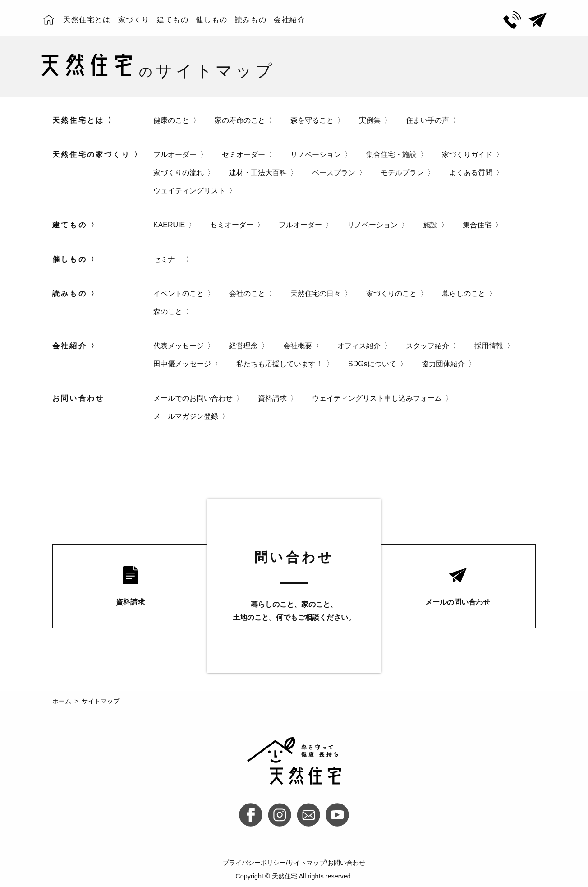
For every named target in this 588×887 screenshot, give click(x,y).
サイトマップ (307, 863)
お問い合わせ (346, 863)
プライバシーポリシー (254, 863)
